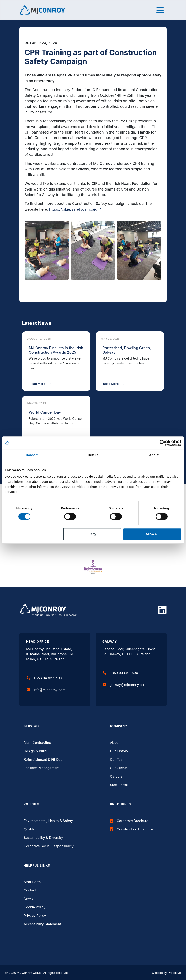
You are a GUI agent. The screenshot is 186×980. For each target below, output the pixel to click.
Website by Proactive (166, 973)
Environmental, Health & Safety (48, 821)
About (115, 743)
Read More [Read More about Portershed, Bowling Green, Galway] (114, 384)
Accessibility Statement (42, 924)
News (28, 899)
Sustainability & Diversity (43, 838)
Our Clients (119, 768)
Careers (116, 776)
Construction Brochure (131, 829)
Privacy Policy (35, 916)
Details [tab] (93, 455)
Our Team (118, 759)
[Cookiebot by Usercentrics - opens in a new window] (163, 443)
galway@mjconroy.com (125, 685)
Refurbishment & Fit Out (43, 759)
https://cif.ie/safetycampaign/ (75, 209)
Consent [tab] (32, 455)
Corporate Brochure (129, 821)
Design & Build (35, 751)
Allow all (152, 534)
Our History (119, 751)
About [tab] (154, 455)
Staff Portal (119, 785)
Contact (30, 890)
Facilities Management (42, 768)
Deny (92, 534)
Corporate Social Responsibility (49, 846)
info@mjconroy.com (46, 690)
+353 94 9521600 (44, 678)
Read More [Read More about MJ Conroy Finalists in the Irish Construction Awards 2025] (40, 384)
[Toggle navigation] (160, 10)
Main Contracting (37, 743)
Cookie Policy (35, 907)
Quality (29, 829)
